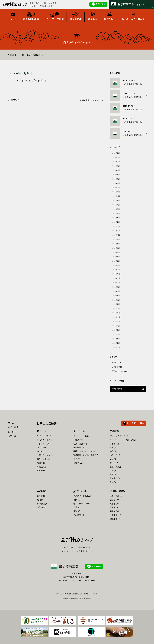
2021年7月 (116, 334)
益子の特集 (13, 427)
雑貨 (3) (113, 474)
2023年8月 (116, 244)
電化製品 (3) (115, 478)
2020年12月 (116, 347)
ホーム (11, 423)
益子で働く (13, 436)
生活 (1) (77, 459)
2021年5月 (116, 339)
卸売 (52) (114, 451)
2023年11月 (116, 231)
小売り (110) (115, 455)
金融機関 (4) (79, 515)
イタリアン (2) (43, 444)
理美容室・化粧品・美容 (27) (86, 455)
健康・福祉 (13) (80, 444)
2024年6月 (116, 213)
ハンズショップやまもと (30, 80)
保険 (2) (77, 500)
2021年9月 (116, 326)
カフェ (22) (42, 447)
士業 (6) (77, 507)
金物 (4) (113, 470)
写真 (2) (113, 447)
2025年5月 (116, 179)
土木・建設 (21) (116, 496)
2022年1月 (116, 308)
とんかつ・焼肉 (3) (45, 440)
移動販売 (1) (42, 467)
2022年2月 (116, 304)
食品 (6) (113, 482)
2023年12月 (116, 226)
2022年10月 (116, 282)
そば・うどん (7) (44, 436)
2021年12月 (116, 313)
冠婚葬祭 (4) (79, 447)
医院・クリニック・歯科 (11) (86, 451)
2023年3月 (116, 261)
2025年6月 (116, 174)
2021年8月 (116, 330)
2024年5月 (116, 218)
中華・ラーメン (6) (45, 455)
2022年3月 (116, 300)
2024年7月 (116, 209)
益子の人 (12, 432)
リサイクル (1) (116, 444)
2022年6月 (116, 295)
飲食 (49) (41, 470)
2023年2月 (116, 265)
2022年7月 (116, 291)
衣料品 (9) (114, 463)
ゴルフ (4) (41, 496)
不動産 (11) (78, 440)
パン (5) (40, 451)
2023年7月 (116, 248)
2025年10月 (116, 162)
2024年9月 (116, 200)
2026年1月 (116, 157)
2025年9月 (116, 166)
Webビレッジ (117, 362)
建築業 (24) (115, 500)
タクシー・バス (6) (82, 436)
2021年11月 (116, 317)
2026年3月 (116, 153)
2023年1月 (116, 270)
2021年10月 (116, 321)
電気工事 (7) (115, 519)
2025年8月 (116, 170)
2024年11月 (116, 192)
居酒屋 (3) (41, 463)
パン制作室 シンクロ (90, 100)
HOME (13, 55)
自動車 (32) (78, 463)
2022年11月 (116, 278)
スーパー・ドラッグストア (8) (123, 440)
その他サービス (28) (82, 496)
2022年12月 (116, 274)
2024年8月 (116, 205)
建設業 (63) (115, 504)
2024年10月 (116, 196)
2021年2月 (116, 343)
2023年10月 (116, 235)
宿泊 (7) (40, 500)
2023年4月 (116, 257)
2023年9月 (116, 239)
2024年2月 (116, 222)
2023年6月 (116, 252)
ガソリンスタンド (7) (119, 436)
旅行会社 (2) (42, 504)
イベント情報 (117, 367)
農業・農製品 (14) (117, 467)
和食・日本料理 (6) (45, 459)
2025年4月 (116, 183)
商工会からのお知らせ (33, 55)
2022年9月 (116, 287)
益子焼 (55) (42, 507)
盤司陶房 (15, 100)
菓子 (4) (113, 459)
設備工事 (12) (115, 515)
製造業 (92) (115, 507)
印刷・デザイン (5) (82, 504)
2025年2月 (116, 187)
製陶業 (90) (115, 511)
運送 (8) (77, 511)
